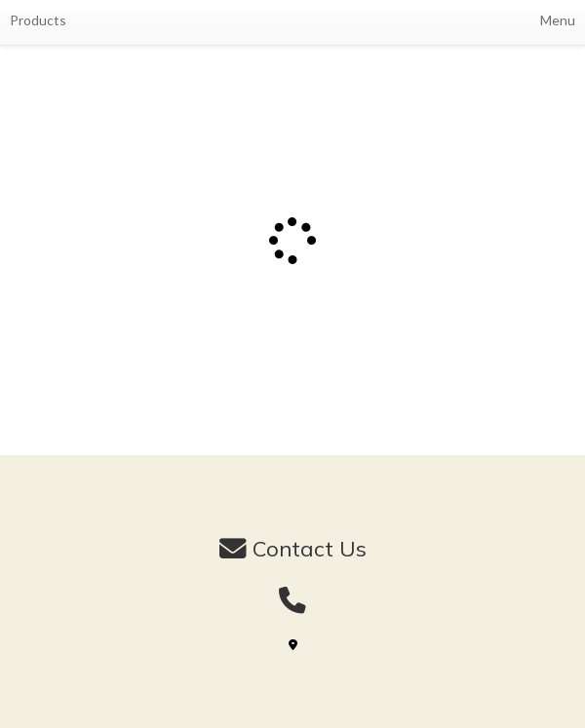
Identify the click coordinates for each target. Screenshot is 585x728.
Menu (558, 20)
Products (38, 20)
